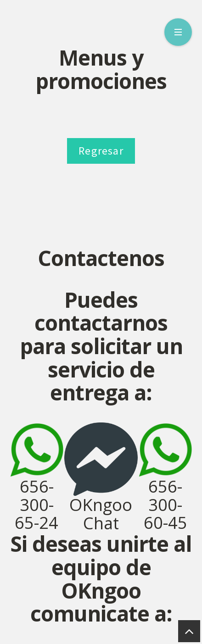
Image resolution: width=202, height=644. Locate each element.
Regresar (101, 151)
